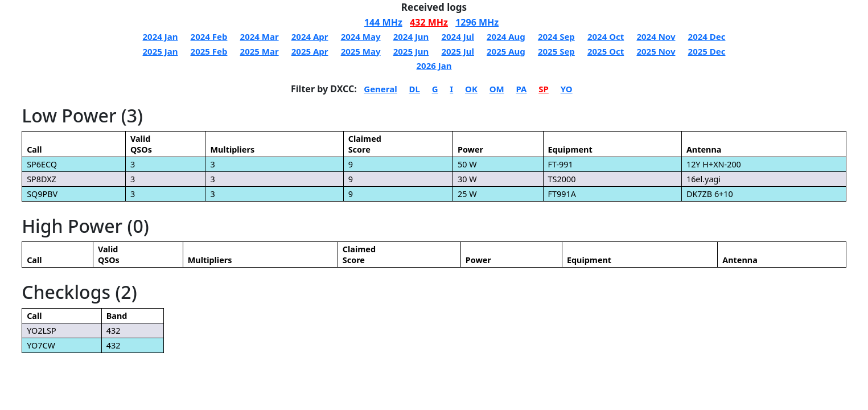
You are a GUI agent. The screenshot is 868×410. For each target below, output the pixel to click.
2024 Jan (161, 36)
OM (497, 89)
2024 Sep (556, 36)
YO (567, 89)
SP (544, 89)
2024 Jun (411, 36)
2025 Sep (556, 51)
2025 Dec (707, 51)
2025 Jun (411, 51)
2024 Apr (310, 36)
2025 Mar (260, 51)
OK (471, 89)
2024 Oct (606, 36)
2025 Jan (161, 51)
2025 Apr (310, 51)
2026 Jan (434, 65)
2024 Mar (260, 36)
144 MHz (383, 22)
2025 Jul (457, 51)
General (380, 89)
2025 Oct (606, 51)
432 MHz (429, 22)
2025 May (361, 51)
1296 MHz (477, 22)
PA (521, 89)
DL (414, 89)
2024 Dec (707, 36)
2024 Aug (506, 36)
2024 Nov (656, 36)
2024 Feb (209, 36)
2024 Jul (457, 36)
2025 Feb (209, 51)
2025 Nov (656, 51)
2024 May (361, 36)
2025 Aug (506, 51)
